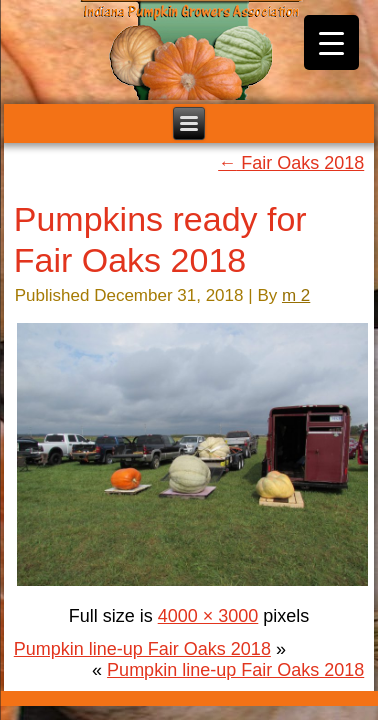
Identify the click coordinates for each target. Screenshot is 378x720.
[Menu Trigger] (331, 42)
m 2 (296, 295)
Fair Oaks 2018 (291, 163)
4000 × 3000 (208, 616)
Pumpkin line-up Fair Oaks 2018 (142, 649)
